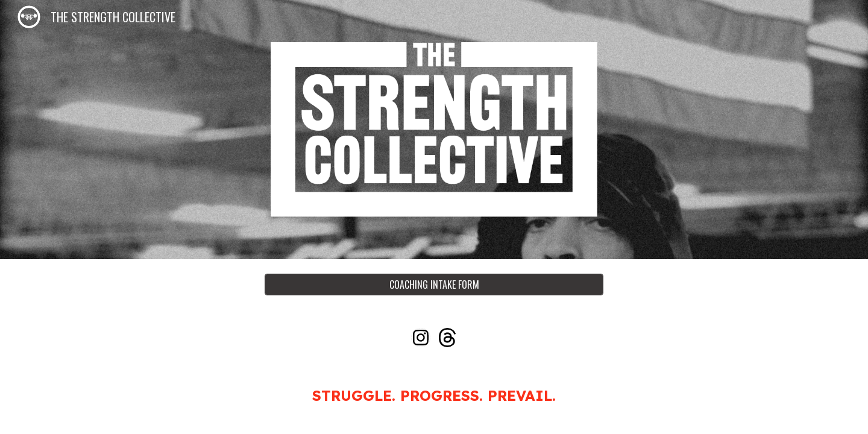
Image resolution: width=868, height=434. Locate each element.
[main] (434, 395)
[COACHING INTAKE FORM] (434, 285)
